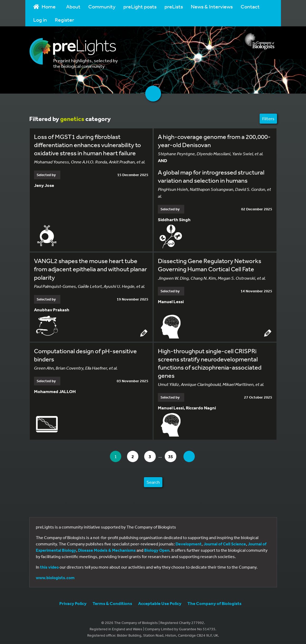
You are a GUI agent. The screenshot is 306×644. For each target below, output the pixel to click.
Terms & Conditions (112, 602)
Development (189, 543)
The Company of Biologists (214, 602)
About (73, 6)
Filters (268, 118)
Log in (40, 20)
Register (64, 20)
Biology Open (157, 549)
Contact (250, 6)
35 (174, 455)
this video (49, 566)
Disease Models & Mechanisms (107, 549)
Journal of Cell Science (225, 543)
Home (45, 6)
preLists (174, 6)
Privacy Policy (73, 602)
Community (102, 6)
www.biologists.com (55, 577)
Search (153, 481)
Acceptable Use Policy (160, 602)
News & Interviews (212, 6)
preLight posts (140, 6)
